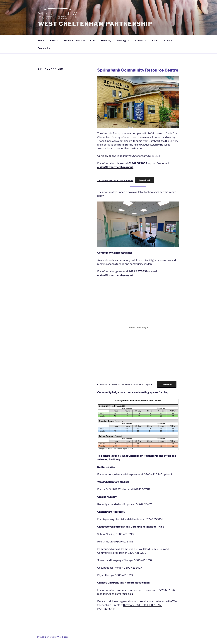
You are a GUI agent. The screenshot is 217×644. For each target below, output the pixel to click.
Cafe (93, 41)
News (54, 41)
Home (41, 41)
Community (44, 48)
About (155, 41)
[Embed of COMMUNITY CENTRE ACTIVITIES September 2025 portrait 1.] (138, 327)
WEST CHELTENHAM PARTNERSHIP (95, 24)
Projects (141, 41)
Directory (106, 41)
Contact (169, 41)
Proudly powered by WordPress (53, 637)
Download (145, 180)
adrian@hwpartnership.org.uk (115, 167)
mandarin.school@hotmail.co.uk (116, 594)
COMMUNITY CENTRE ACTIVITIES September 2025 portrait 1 (127, 385)
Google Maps (105, 156)
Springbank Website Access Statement (115, 180)
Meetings (123, 41)
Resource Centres (74, 41)
